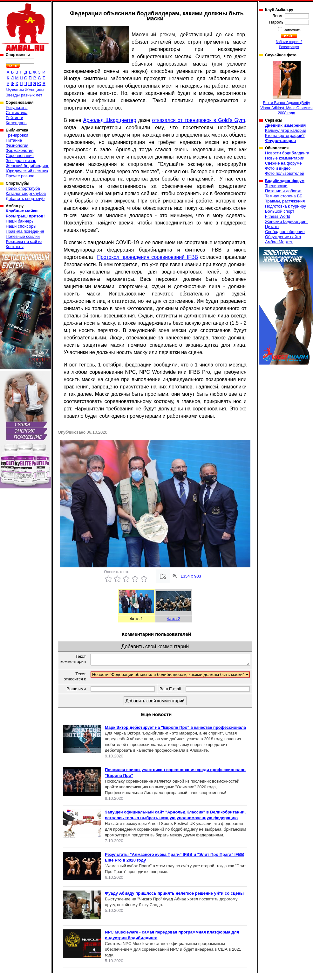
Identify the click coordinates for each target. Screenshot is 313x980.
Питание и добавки (283, 191)
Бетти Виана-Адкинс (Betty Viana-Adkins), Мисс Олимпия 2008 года (286, 88)
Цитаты (272, 227)
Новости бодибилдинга (287, 153)
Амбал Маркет (279, 242)
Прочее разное (20, 176)
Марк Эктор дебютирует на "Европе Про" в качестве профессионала (175, 734)
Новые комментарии (285, 158)
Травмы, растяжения (285, 201)
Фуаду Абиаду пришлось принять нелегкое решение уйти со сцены (174, 900)
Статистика (17, 113)
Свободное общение (285, 232)
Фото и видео (278, 168)
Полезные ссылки (23, 236)
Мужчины (15, 90)
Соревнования (20, 156)
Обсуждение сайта (283, 237)
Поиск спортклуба (23, 188)
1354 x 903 (191, 576)
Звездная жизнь (21, 161)
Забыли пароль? (289, 42)
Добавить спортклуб (25, 199)
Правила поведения (25, 231)
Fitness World (278, 216)
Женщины (34, 90)
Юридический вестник (27, 171)
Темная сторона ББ (284, 196)
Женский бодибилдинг (27, 166)
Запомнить (292, 30)
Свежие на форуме (283, 163)
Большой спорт (280, 211)
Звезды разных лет (24, 95)
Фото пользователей (285, 173)
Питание (14, 140)
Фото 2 (174, 619)
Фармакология (20, 150)
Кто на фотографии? (285, 135)
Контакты (15, 247)
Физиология (17, 145)
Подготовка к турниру (286, 206)
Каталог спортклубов (26, 193)
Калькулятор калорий (286, 130)
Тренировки (17, 135)
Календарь (16, 123)
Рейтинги (14, 118)
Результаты (17, 107)
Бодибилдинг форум (285, 181)
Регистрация (289, 47)
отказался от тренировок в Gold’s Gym (199, 120)
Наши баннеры (20, 221)
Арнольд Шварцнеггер (110, 120)
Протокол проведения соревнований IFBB (147, 257)
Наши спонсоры (21, 226)
